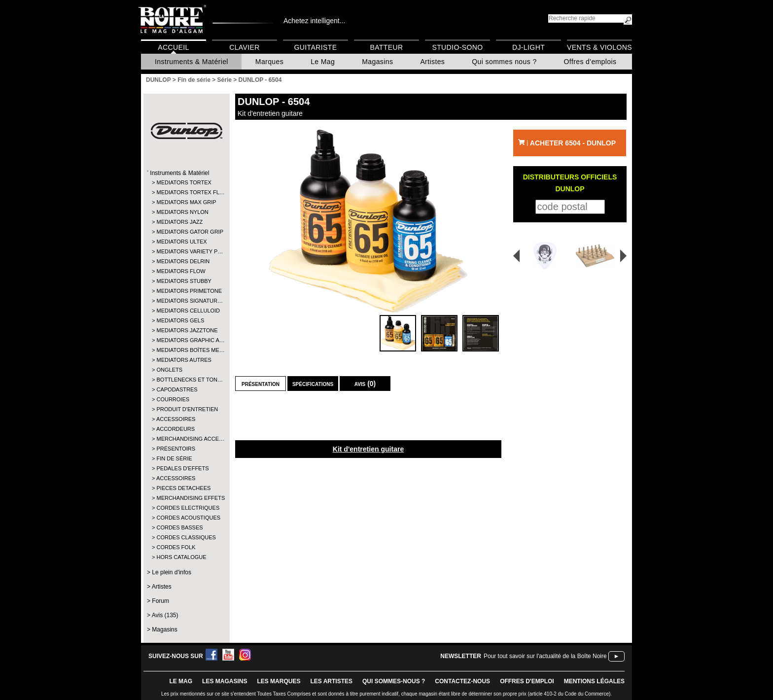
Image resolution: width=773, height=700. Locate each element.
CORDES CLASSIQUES (186, 537)
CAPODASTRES (177, 389)
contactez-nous (462, 681)
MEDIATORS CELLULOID (186, 311)
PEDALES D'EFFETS (182, 468)
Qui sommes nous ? (504, 62)
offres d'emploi (527, 681)
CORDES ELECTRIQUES (186, 508)
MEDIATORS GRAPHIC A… (186, 340)
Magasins (377, 62)
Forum (160, 601)
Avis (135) (165, 615)
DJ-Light (528, 47)
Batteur (386, 47)
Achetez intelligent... (314, 21)
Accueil (173, 47)
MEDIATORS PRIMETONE (186, 291)
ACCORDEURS (176, 429)
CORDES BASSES (179, 527)
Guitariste (316, 47)
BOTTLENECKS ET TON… (186, 380)
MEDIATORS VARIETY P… (186, 251)
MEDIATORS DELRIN (183, 261)
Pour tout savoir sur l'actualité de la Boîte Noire (545, 656)
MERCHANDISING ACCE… (186, 439)
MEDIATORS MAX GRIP (186, 202)
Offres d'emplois (590, 62)
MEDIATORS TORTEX (184, 182)
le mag (181, 681)
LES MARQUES (279, 681)
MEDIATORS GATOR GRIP (186, 232)
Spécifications (313, 384)
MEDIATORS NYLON (182, 212)
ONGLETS (169, 370)
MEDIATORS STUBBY (184, 281)
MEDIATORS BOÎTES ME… (186, 350)
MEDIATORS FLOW (181, 271)
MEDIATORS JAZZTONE (186, 330)
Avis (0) (365, 384)
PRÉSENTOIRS (176, 449)
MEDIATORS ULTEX (181, 242)
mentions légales (594, 681)
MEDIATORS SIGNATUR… (186, 301)
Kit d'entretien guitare (368, 449)
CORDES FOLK (176, 547)
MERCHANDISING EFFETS (186, 498)
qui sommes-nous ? (394, 681)
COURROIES (173, 399)
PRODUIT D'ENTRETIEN (186, 409)
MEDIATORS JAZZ (179, 222)
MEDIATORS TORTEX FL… (186, 192)
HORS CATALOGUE (181, 557)
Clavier (245, 47)
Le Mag (323, 62)
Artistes (432, 62)
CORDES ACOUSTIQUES (186, 518)
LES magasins (225, 681)
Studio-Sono (457, 47)
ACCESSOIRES (176, 419)
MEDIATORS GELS (180, 320)
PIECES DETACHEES (183, 488)
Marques (269, 62)
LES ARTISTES (331, 681)
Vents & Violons (599, 47)
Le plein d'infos (172, 572)
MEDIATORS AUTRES (184, 360)
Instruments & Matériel (192, 62)
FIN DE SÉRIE (174, 458)
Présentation (261, 384)
